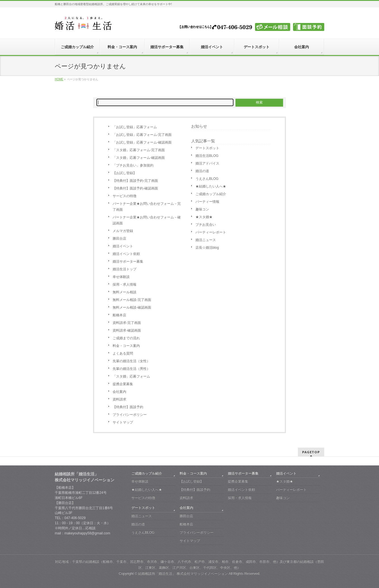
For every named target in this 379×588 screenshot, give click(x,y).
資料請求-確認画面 (127, 330)
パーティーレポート (211, 232)
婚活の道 (202, 171)
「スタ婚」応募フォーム (131, 376)
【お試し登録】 (125, 173)
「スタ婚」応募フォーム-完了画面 (139, 150)
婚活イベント (123, 246)
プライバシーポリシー (130, 415)
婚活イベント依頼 (126, 254)
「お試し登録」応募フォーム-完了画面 (142, 135)
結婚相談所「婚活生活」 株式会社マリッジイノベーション (183, 574)
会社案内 (119, 392)
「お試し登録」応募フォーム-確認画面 (142, 142)
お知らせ (199, 126)
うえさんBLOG (207, 179)
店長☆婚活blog (207, 248)
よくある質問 (123, 353)
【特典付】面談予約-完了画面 (135, 181)
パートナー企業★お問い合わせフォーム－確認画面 (147, 220)
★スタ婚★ (204, 217)
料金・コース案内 (126, 346)
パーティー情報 (207, 202)
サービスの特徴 (125, 196)
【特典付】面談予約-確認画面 (135, 188)
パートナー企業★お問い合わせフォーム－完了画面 (147, 207)
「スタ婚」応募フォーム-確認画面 (139, 158)
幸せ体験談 (121, 277)
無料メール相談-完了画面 (132, 300)
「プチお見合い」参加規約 (133, 165)
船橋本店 (119, 315)
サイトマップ (123, 422)
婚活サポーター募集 (128, 262)
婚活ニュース (206, 240)
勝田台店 (119, 239)
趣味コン (202, 209)
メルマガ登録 (123, 231)
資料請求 (119, 399)
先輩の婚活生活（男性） (131, 369)
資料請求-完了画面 (127, 323)
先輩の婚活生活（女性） (131, 361)
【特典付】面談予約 (128, 407)
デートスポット (207, 148)
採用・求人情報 (125, 284)
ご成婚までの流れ (126, 338)
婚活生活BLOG (207, 156)
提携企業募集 (123, 384)
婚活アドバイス (207, 163)
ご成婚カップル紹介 (211, 194)
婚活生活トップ (125, 269)
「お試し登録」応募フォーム (135, 127)
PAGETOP (311, 452)
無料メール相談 (125, 292)
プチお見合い (206, 225)
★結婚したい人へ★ (211, 186)
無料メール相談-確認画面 (132, 307)
